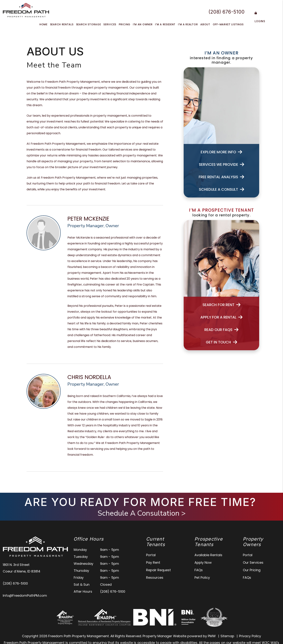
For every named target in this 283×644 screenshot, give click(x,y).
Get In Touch (222, 342)
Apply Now (203, 562)
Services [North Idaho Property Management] (110, 24)
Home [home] (43, 24)
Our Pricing (252, 570)
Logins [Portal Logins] (260, 17)
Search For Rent (222, 305)
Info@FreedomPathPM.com (25, 595)
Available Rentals (208, 555)
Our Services (253, 562)
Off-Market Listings (228, 24)
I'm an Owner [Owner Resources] (143, 24)
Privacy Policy (250, 636)
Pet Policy (202, 578)
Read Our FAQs (221, 330)
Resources (155, 578)
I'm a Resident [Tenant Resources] (165, 24)
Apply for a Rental (221, 317)
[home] (26, 10)
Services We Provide (222, 164)
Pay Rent (153, 562)
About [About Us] (205, 24)
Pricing (125, 24)
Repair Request (158, 570)
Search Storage (89, 24)
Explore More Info (221, 152)
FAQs (199, 570)
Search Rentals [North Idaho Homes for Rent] (62, 24)
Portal (151, 555)
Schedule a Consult (222, 189)
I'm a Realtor (188, 24)
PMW (212, 636)
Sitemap (227, 636)
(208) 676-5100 (226, 12)
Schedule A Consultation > (142, 513)
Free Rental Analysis (221, 177)
